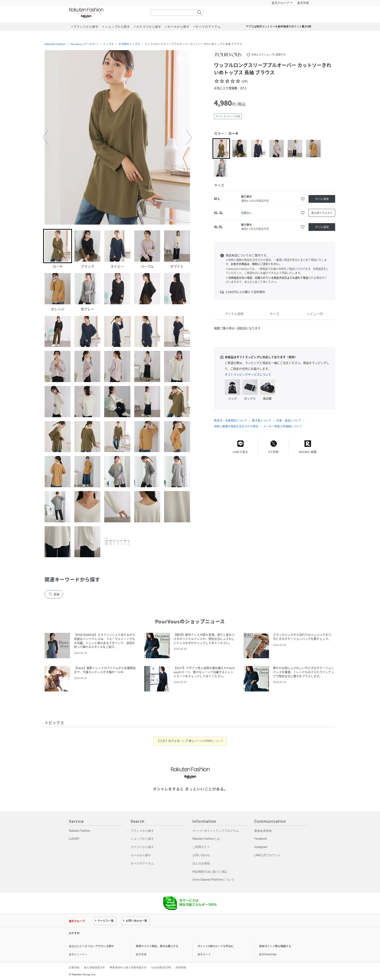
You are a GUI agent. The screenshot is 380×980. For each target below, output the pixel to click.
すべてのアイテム (142, 863)
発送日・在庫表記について (231, 420)
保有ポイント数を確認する (275, 946)
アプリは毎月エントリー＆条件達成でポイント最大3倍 (278, 27)
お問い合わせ (201, 855)
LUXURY (74, 839)
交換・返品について (289, 420)
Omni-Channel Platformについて (213, 880)
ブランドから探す (142, 831)
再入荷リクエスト (322, 213)
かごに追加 (322, 199)
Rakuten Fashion (106, 13)
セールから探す (141, 855)
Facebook (261, 839)
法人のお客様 (201, 863)
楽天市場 (303, 3)
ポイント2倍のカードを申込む (216, 946)
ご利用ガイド (201, 847)
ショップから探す (142, 839)
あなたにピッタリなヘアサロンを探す (91, 946)
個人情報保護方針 (95, 967)
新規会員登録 (263, 831)
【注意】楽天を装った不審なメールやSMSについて (190, 741)
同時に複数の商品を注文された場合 (236, 426)
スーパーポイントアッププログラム (216, 831)
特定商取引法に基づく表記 (210, 872)
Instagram (261, 847)
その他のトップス (129, 44)
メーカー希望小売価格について (283, 426)
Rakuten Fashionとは (206, 839)
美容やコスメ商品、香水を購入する (157, 946)
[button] (46, 137)
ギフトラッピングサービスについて (248, 375)
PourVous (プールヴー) (84, 44)
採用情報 (181, 967)
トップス (108, 44)
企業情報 (74, 967)
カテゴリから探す (142, 847)
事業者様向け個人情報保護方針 (128, 967)
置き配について (262, 420)
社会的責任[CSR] (161, 967)
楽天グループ (280, 3)
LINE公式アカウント (267, 855)
